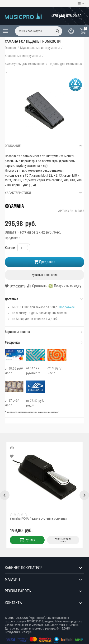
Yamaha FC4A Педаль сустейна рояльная (40, 518)
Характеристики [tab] (44, 193)
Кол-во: (10, 248)
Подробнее (67, 307)
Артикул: (65, 211)
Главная (10, 48)
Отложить (15, 286)
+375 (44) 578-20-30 (66, 16)
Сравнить (37, 286)
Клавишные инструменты (23, 56)
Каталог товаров (6, 31)
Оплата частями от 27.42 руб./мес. (33, 232)
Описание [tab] (44, 146)
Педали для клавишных (66, 64)
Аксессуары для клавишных (25, 64)
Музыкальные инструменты (40, 48)
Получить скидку (65, 286)
